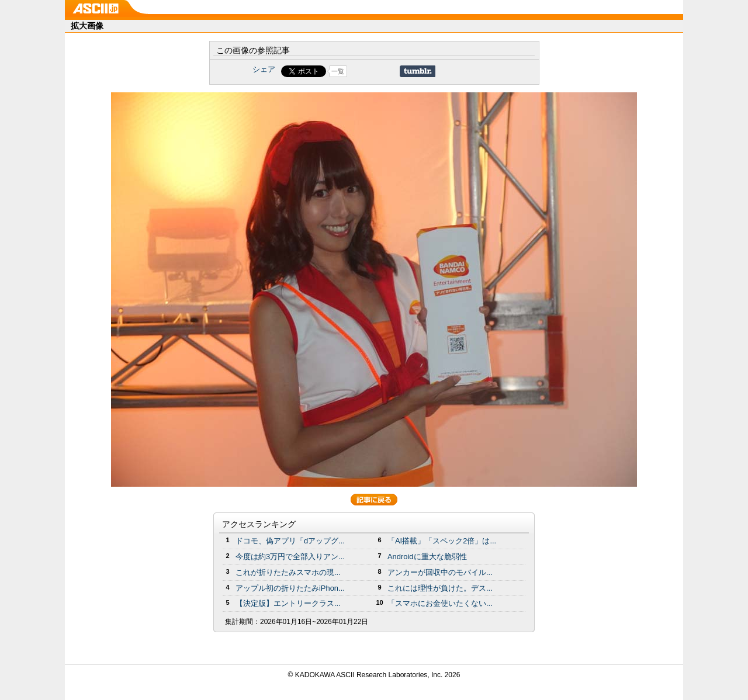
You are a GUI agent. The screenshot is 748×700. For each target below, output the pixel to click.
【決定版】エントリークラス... (288, 603)
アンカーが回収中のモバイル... (440, 572)
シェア (264, 69)
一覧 (338, 71)
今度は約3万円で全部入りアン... (290, 557)
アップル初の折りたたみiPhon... (290, 588)
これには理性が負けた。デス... (440, 588)
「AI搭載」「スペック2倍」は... (442, 541)
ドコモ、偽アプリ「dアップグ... (290, 541)
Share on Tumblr (418, 71)
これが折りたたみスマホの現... (288, 572)
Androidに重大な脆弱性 (427, 557)
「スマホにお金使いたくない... (440, 603)
